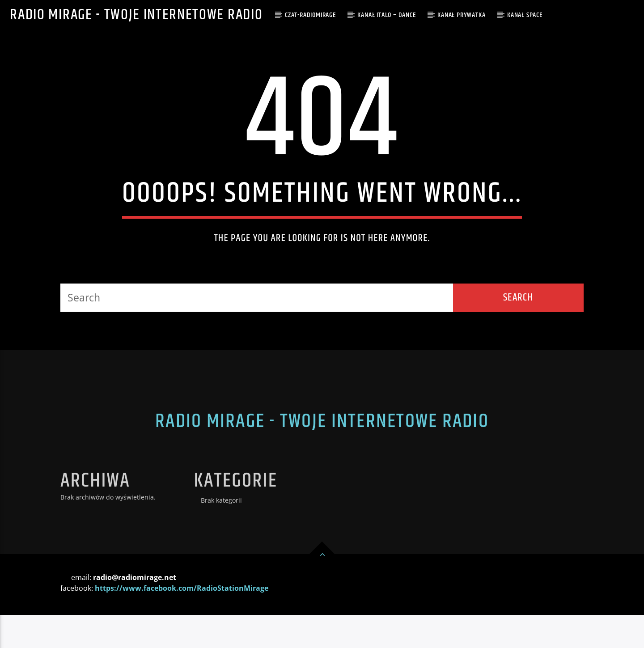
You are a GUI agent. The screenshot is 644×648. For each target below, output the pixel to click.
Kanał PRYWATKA (461, 15)
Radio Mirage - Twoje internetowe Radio (136, 15)
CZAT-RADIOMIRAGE (310, 15)
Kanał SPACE (525, 15)
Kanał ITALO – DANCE (386, 15)
